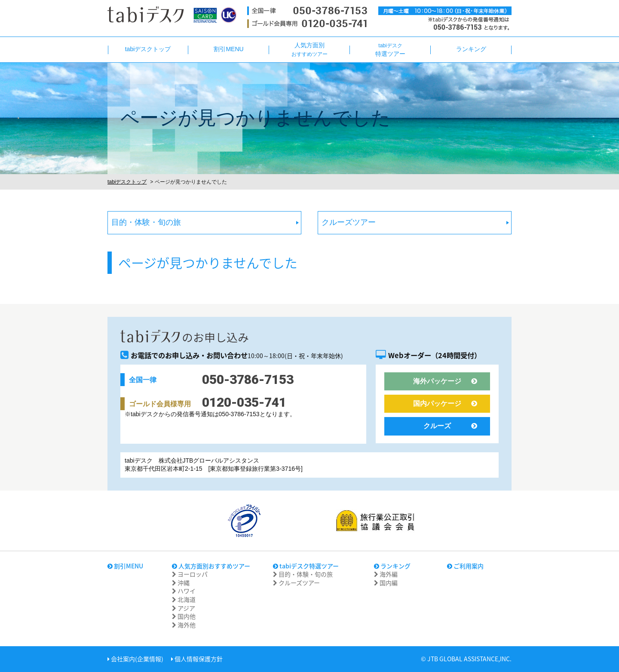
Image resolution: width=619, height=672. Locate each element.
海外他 (184, 625)
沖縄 (181, 583)
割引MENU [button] (228, 49)
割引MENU (125, 566)
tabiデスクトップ (127, 182)
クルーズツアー (349, 222)
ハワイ (184, 591)
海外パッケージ (445, 381)
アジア (184, 608)
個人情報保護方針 (197, 659)
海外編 (386, 574)
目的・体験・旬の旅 (146, 222)
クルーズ (450, 426)
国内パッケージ (445, 404)
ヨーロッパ (190, 574)
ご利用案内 (465, 566)
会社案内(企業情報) (135, 659)
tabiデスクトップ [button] (148, 49)
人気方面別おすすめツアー (211, 566)
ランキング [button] (471, 49)
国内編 (386, 583)
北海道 (184, 599)
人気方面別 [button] (309, 49)
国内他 (184, 616)
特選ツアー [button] (390, 50)
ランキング (392, 566)
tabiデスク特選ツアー (306, 566)
